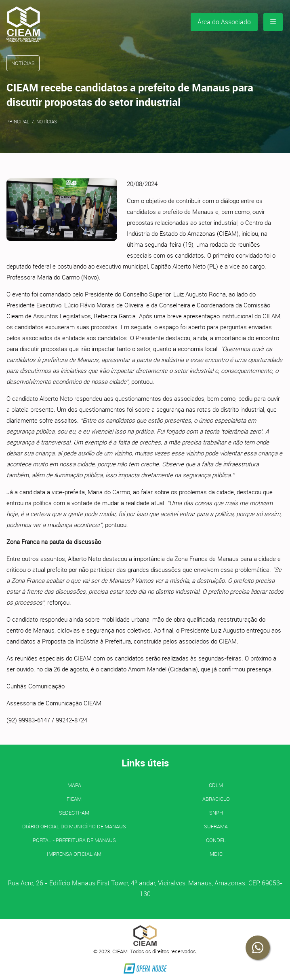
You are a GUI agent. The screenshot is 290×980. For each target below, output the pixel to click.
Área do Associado (224, 22)
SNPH (216, 813)
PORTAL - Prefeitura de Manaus (74, 840)
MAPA (74, 785)
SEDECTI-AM (74, 813)
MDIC (216, 854)
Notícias (47, 121)
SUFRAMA (216, 826)
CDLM (216, 785)
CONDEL (216, 840)
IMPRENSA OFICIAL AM (74, 854)
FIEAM (74, 799)
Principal (18, 121)
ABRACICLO (216, 799)
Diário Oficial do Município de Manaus (74, 826)
